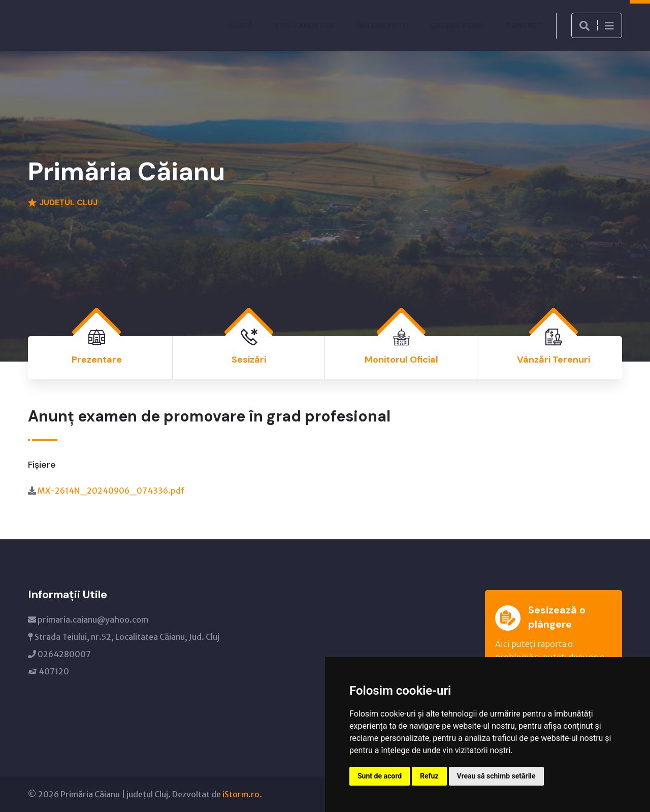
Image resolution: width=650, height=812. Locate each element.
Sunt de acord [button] (380, 776)
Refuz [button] (429, 776)
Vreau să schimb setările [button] (496, 776)
